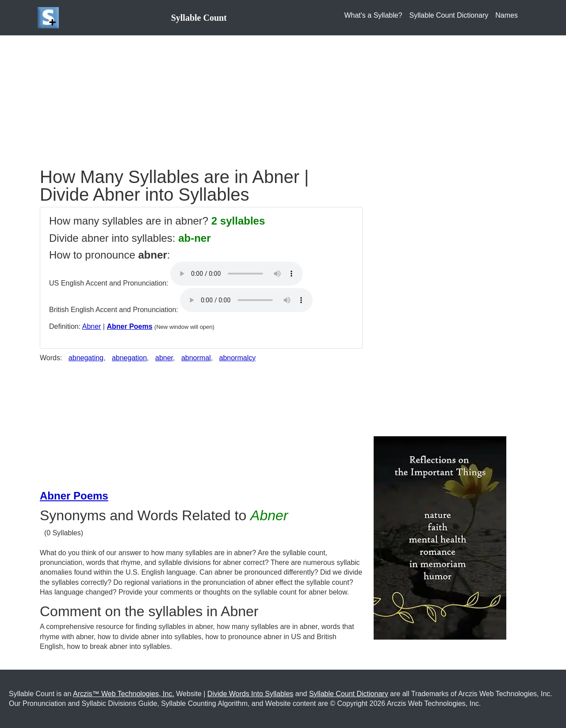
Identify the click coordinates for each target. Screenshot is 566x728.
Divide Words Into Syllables (250, 694)
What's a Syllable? (373, 15)
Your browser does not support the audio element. (237, 274)
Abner (92, 326)
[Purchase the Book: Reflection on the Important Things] (440, 537)
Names (507, 15)
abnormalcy (238, 358)
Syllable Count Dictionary (449, 15)
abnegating (86, 358)
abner (164, 358)
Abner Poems (129, 326)
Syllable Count (199, 18)
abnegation (129, 358)
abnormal (196, 358)
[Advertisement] (283, 97)
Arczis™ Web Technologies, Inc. (124, 694)
